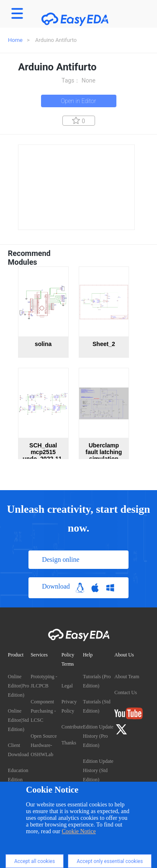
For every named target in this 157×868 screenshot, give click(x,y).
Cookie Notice (79, 831)
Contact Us (126, 692)
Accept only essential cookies (110, 861)
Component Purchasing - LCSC (43, 711)
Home (15, 40)
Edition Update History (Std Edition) (98, 770)
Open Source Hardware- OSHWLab (44, 745)
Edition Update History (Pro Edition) (98, 736)
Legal (67, 686)
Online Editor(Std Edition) (18, 720)
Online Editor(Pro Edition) (19, 686)
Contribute (72, 727)
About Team (127, 677)
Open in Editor (78, 101)
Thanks (69, 743)
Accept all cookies (35, 861)
